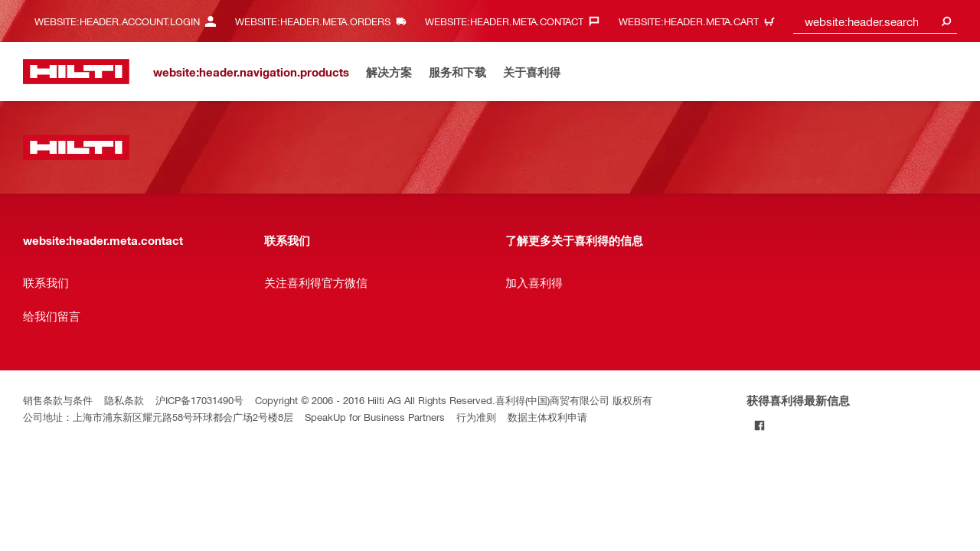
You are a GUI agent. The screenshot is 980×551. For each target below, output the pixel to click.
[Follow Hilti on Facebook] (759, 425)
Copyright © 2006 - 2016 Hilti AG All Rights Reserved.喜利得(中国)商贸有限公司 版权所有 (454, 400)
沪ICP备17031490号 (199, 400)
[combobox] (875, 21)
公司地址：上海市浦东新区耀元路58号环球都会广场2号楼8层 (158, 417)
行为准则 (476, 417)
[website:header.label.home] (76, 72)
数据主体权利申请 (547, 417)
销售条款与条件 (58, 400)
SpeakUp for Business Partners (375, 417)
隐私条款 (124, 400)
